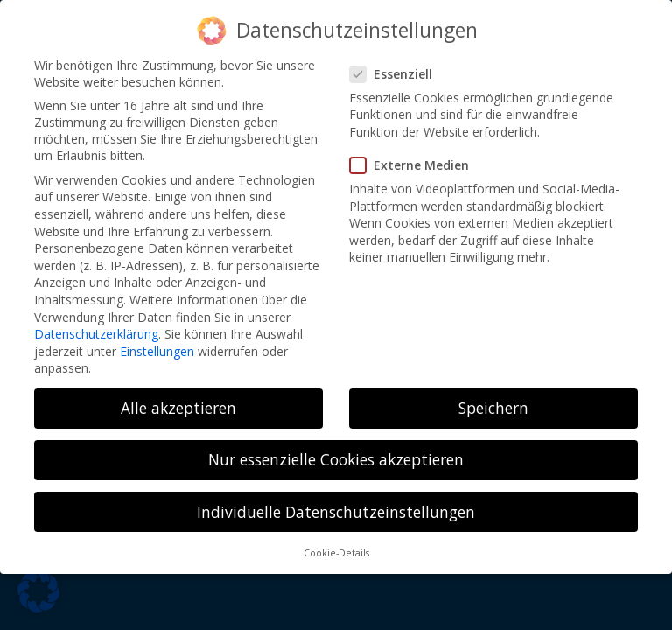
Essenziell (398, 74)
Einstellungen (157, 351)
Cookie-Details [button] (336, 553)
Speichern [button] (493, 408)
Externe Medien (416, 165)
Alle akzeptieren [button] (178, 408)
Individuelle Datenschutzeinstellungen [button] (336, 512)
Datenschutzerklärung (96, 334)
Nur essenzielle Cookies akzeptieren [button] (336, 459)
